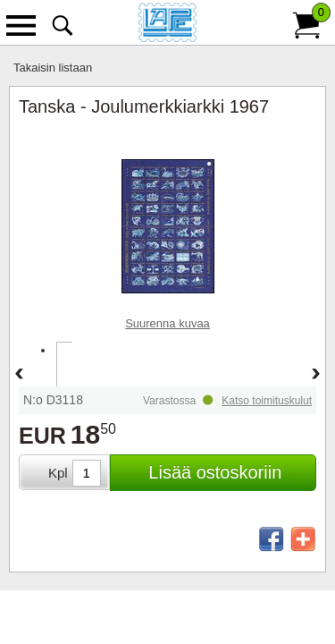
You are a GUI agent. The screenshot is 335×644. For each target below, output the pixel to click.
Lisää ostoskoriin (215, 472)
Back (19, 375)
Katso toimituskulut (267, 401)
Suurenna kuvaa (167, 323)
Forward (316, 375)
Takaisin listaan (53, 68)
